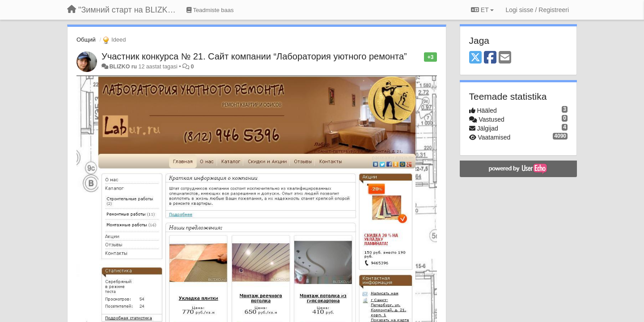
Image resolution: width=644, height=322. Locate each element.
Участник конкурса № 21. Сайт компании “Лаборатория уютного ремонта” (254, 56)
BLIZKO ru (124, 67)
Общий (86, 40)
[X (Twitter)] (475, 58)
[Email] (505, 58)
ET (482, 10)
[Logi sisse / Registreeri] (537, 10)
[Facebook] (490, 58)
